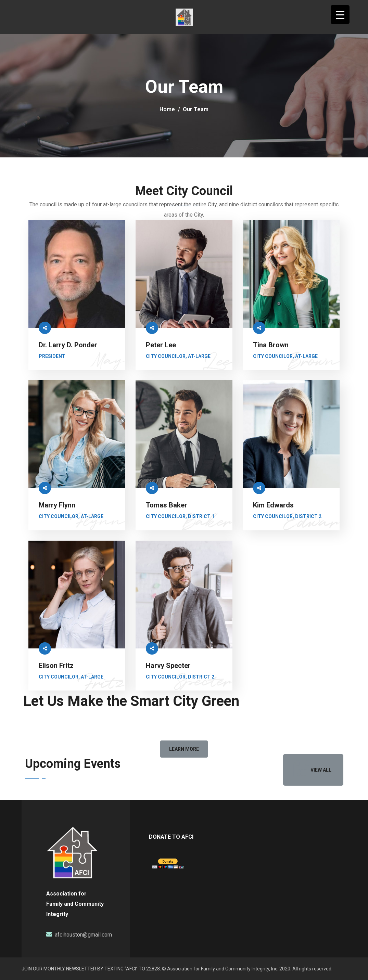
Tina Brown (271, 345)
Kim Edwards (273, 505)
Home (167, 109)
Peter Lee (161, 345)
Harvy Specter (168, 666)
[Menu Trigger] (340, 15)
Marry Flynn (57, 505)
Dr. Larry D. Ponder (68, 345)
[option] (60, 782)
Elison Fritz (56, 666)
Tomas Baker (167, 505)
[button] (184, 749)
